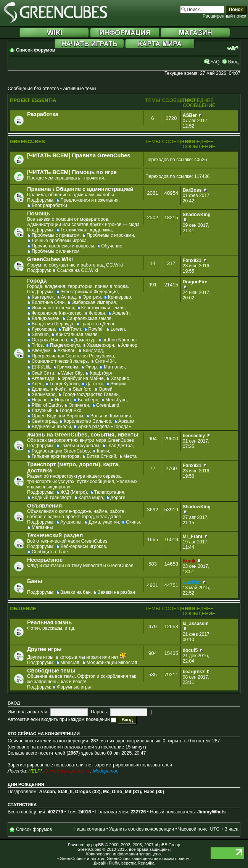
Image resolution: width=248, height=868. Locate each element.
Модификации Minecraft (112, 663)
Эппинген (79, 405)
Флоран (97, 313)
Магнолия (114, 367)
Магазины (42, 527)
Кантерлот (43, 297)
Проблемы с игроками (110, 235)
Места (130, 456)
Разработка (43, 114)
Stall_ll (65, 792)
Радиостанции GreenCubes (61, 451)
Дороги (118, 498)
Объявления (44, 506)
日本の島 (41, 367)
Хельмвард (44, 394)
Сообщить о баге (50, 552)
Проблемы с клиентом (56, 251)
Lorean (118, 329)
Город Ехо (70, 411)
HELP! (35, 771)
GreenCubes (27, 141)
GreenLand (108, 405)
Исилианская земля (53, 308)
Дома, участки (104, 522)
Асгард (68, 297)
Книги (103, 451)
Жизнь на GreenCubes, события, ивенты (83, 435)
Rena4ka (146, 863)
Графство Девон (98, 324)
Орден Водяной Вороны (57, 416)
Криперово (119, 297)
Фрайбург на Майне (82, 378)
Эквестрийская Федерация (89, 292)
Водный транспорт (52, 498)
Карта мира (91, 498)
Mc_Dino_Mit (117, 792)
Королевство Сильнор (87, 421)
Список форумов (35, 50)
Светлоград (44, 421)
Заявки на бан (75, 592)
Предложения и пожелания (89, 200)
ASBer (190, 115)
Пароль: (99, 712)
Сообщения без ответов (33, 89)
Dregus (83, 792)
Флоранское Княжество (57, 313)
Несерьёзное (45, 560)
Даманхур (85, 340)
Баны (35, 581)
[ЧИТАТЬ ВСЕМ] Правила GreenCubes (79, 155)
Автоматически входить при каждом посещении (62, 719)
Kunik (189, 561)
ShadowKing (197, 215)
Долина (40, 389)
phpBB (97, 845)
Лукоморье (43, 329)
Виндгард (93, 351)
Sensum (40, 335)
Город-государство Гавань (90, 394)
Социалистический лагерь (60, 361)
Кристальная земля (76, 335)
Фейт (60, 389)
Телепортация (109, 492)
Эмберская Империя (94, 302)
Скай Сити (43, 373)
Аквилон (67, 351)
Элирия (118, 384)
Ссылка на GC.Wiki (77, 270)
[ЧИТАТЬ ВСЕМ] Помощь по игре (72, 172)
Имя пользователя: (28, 712)
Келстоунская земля (103, 308)
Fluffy (114, 863)
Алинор (129, 345)
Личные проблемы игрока (59, 241)
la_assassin (196, 624)
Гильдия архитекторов (56, 456)
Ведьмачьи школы (51, 427)
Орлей (106, 389)
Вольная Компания (111, 416)
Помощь (39, 213)
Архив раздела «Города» (104, 427)
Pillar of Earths (47, 405)
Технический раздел (55, 535)
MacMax (192, 582)
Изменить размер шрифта (233, 48)
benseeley (194, 436)
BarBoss (192, 190)
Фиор (91, 367)
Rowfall (96, 329)
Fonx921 (192, 260)
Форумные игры (74, 687)
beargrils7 (194, 672)
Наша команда (89, 829)
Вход (233, 62)
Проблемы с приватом (56, 235)
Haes (149, 792)
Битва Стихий (101, 456)
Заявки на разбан (116, 592)
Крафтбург (101, 373)
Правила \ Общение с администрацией (80, 189)
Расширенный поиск (224, 16)
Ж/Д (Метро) (74, 492)
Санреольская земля (89, 318)
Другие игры (44, 649)
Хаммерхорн (101, 345)
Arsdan (47, 792)
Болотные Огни (48, 302)
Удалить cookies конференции (142, 829)
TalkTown (72, 329)
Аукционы (71, 522)
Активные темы (80, 89)
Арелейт (121, 313)
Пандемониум (65, 345)
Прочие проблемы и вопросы (63, 246)
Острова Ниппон (49, 340)
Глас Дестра (120, 446)
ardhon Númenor (120, 340)
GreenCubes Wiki (50, 259)
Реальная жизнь (49, 622)
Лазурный (42, 411)
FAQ (215, 62)
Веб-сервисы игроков (83, 546)
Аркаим (126, 421)
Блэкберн (88, 400)
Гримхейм (68, 367)
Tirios (37, 345)
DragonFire (195, 282)
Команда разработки (67, 771)
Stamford (82, 389)
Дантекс (94, 384)
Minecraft (70, 663)
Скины (133, 522)
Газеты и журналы (80, 446)
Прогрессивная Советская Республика (73, 356)
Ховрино (120, 378)
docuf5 (190, 650)
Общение (23, 609)
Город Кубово (64, 384)
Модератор (105, 771)
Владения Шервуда (52, 324)
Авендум (41, 351)
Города (37, 281)
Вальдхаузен (46, 318)
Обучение (112, 246)
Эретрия (92, 297)
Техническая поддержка (86, 230)
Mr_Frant (193, 537)
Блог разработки (49, 205)
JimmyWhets (212, 812)
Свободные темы (51, 671)
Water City (72, 373)
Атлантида (43, 378)
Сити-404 (105, 361)
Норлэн (40, 400)
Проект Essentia (33, 100)
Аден (37, 384)
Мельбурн (116, 400)
